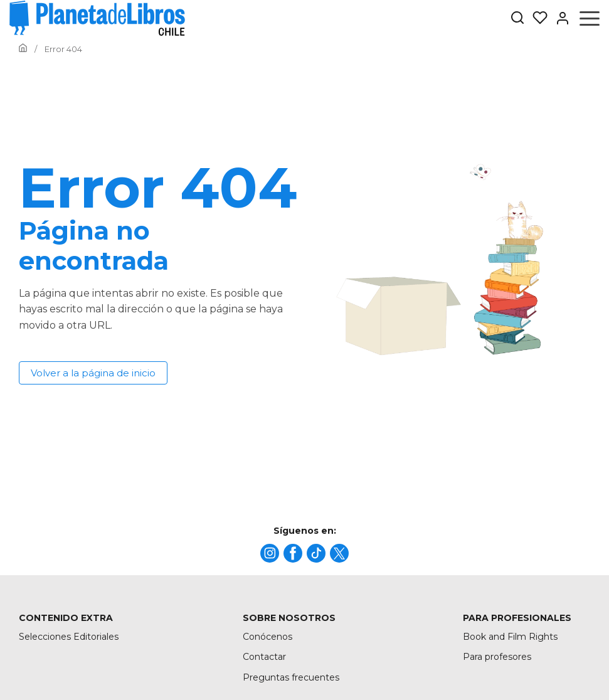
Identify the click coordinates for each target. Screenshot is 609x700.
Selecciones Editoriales (69, 637)
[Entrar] (559, 18)
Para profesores (497, 657)
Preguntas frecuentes (291, 677)
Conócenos (267, 637)
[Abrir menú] (590, 18)
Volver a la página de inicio (93, 373)
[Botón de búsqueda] (517, 19)
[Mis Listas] (536, 18)
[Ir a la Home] (23, 49)
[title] (270, 553)
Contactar (264, 657)
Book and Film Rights (510, 637)
